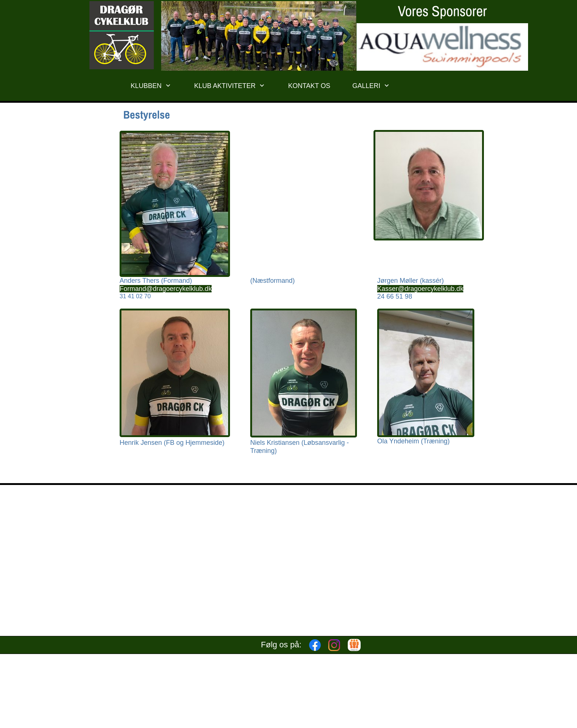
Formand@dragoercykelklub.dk (166, 289)
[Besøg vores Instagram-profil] (334, 645)
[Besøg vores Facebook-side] (315, 645)
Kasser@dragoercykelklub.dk (420, 289)
